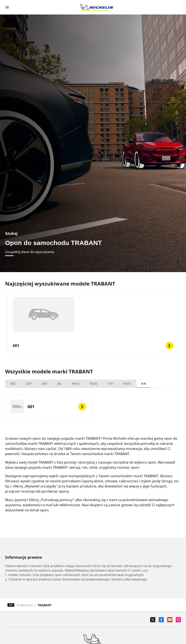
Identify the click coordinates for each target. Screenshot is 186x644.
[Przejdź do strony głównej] (97, 7)
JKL (60, 384)
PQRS (93, 384)
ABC (13, 384)
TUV (110, 384)
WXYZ (127, 384)
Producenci (25, 605)
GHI (44, 384)
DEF (29, 384)
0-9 (144, 384)
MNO (76, 384)
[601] (48, 407)
